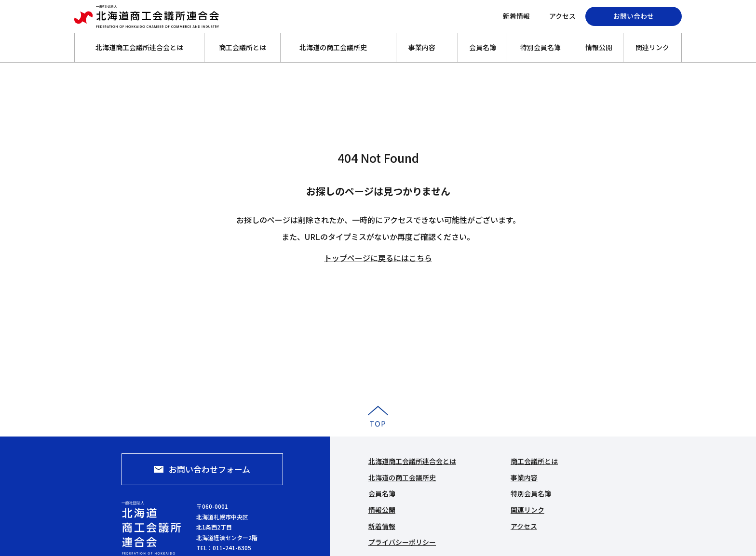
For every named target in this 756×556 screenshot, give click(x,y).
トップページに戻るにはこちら (378, 258)
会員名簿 (483, 47)
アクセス (562, 16)
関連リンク (652, 47)
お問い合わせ (634, 16)
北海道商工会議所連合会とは (139, 47)
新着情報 (516, 16)
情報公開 (599, 47)
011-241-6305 (232, 548)
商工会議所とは (243, 47)
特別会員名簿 (540, 47)
